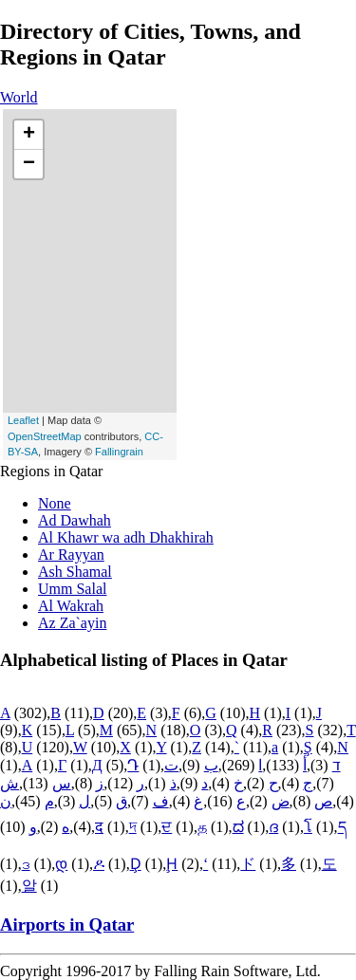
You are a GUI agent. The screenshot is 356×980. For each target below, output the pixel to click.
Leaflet (23, 420)
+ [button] (29, 135)
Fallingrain (119, 452)
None (55, 503)
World (19, 97)
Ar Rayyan (71, 555)
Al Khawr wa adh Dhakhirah (126, 537)
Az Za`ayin (72, 623)
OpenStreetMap (45, 436)
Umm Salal (72, 589)
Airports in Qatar (67, 925)
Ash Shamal (75, 572)
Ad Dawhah (75, 520)
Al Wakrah (71, 606)
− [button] (29, 164)
